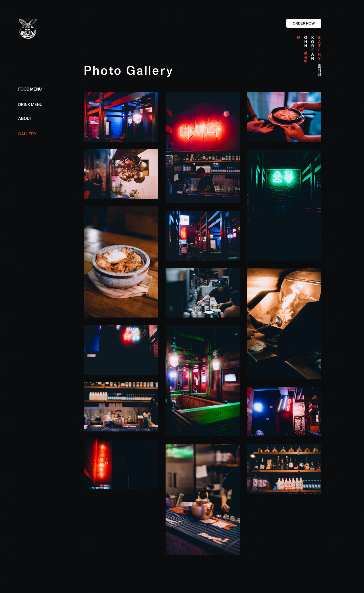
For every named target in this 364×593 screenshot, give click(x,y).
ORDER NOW (304, 23)
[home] (45, 29)
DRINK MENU (30, 105)
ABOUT (25, 119)
